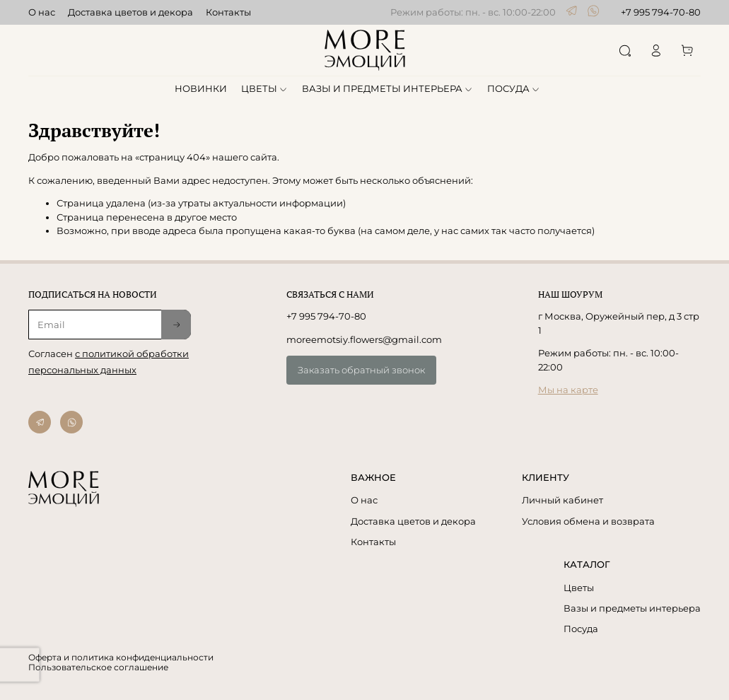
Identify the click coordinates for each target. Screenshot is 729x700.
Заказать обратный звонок (361, 370)
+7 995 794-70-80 (661, 12)
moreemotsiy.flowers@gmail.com (364, 339)
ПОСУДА (514, 88)
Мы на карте (568, 390)
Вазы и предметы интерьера (632, 608)
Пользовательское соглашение (98, 667)
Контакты (228, 12)
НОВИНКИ (201, 88)
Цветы (579, 588)
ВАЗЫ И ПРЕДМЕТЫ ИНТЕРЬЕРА (388, 88)
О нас (42, 12)
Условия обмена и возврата (588, 521)
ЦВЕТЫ (265, 88)
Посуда (581, 629)
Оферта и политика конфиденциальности (121, 658)
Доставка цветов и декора (130, 12)
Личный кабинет (562, 500)
